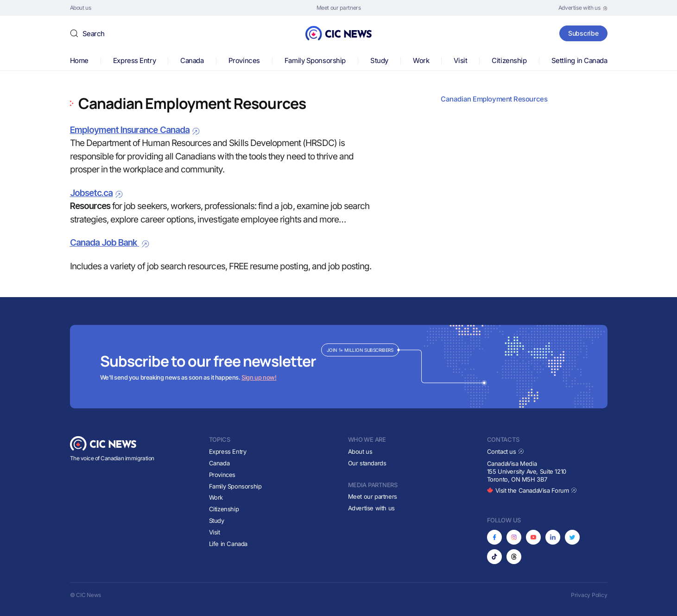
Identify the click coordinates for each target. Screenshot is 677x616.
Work (421, 60)
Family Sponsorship (315, 60)
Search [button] (94, 34)
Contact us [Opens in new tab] (506, 451)
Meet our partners (373, 496)
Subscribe (583, 33)
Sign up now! (259, 377)
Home (79, 60)
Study (379, 60)
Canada (192, 60)
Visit (460, 60)
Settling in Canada (579, 60)
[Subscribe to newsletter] (339, 367)
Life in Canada (228, 544)
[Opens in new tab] (583, 8)
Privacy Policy (589, 595)
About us (360, 451)
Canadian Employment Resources (494, 99)
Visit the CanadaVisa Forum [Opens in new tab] (532, 490)
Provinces (244, 60)
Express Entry (134, 60)
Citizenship (509, 60)
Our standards (367, 463)
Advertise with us (371, 508)
